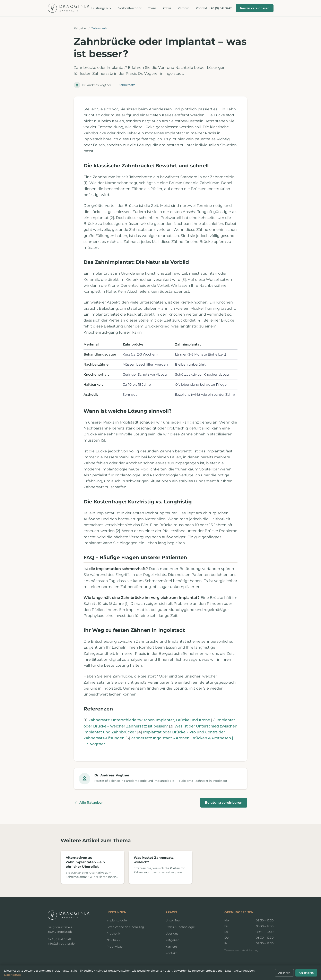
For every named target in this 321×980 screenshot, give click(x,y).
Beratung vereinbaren (224, 803)
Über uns (172, 934)
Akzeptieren (306, 973)
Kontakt (201, 8)
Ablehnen (284, 973)
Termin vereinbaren (255, 8)
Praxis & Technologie (180, 927)
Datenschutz (13, 975)
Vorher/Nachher (130, 8)
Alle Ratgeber (88, 803)
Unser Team (174, 920)
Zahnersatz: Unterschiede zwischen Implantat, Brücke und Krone (149, 720)
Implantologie (117, 920)
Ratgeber (80, 28)
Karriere (183, 8)
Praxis (167, 8)
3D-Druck (113, 940)
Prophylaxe (114, 947)
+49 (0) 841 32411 (221, 8)
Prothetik (113, 934)
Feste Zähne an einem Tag (125, 927)
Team (152, 8)
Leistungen (102, 8)
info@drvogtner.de (61, 944)
